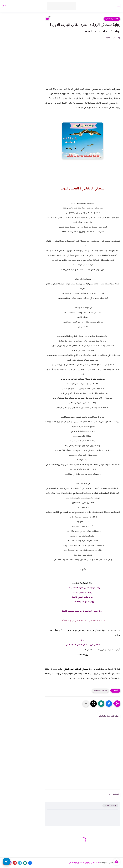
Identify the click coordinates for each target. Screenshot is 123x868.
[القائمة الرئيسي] (119, 6)
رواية (83, 640)
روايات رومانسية (112, 19)
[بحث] (4, 6)
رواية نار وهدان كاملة (83, 593)
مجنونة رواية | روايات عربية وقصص (84, 863)
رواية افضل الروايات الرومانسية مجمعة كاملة (83, 611)
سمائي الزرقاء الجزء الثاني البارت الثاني (83, 645)
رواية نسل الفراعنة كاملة (83, 602)
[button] (109, 704)
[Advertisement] (83, 68)
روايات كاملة (83, 655)
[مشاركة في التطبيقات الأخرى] (86, 704)
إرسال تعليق (110, 806)
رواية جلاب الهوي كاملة (83, 597)
